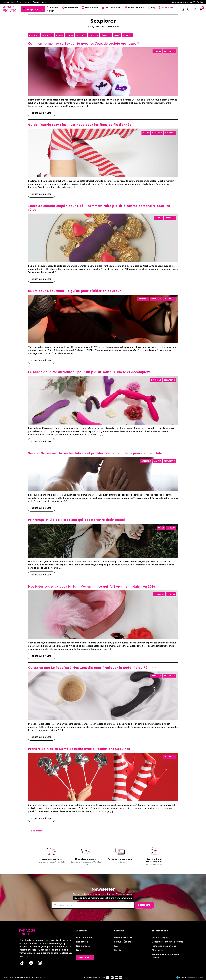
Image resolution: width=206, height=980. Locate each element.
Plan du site (158, 950)
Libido (69, 35)
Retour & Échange (123, 942)
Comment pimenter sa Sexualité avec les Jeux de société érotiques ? (85, 43)
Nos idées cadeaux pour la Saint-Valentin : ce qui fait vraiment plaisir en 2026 (92, 586)
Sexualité (48, 35)
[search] (182, 9)
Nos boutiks (82, 942)
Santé (117, 35)
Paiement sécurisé (123, 938)
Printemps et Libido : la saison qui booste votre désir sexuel (76, 520)
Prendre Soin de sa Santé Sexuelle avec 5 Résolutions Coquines (79, 749)
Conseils (34, 35)
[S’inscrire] (144, 905)
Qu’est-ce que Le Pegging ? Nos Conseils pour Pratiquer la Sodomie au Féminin (92, 668)
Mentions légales (160, 938)
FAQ (116, 946)
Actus (59, 35)
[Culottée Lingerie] (51, 11)
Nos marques (83, 946)
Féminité (106, 35)
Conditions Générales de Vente (168, 942)
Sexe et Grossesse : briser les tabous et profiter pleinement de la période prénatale (95, 453)
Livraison (119, 950)
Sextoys (93, 35)
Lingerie (81, 35)
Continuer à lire (42, 113)
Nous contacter (84, 938)
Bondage (143, 299)
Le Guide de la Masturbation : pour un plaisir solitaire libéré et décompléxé (89, 372)
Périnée (128, 35)
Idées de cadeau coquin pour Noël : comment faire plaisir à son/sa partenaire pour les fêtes (99, 208)
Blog (79, 950)
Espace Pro (85, 958)
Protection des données (164, 946)
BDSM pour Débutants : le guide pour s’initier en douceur (74, 291)
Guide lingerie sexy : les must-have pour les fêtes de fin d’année (80, 125)
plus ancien (35, 831)
